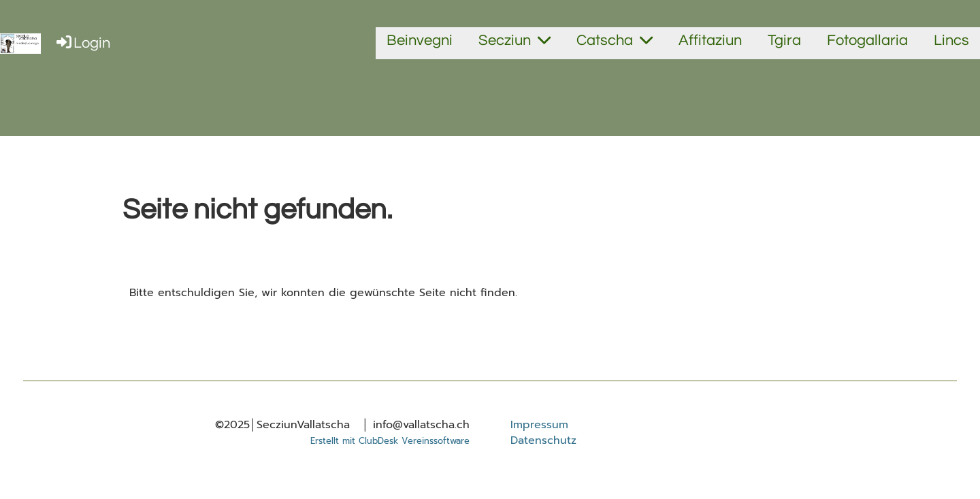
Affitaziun (710, 41)
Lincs (951, 41)
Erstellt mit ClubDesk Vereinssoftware (390, 441)
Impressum (539, 425)
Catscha (615, 40)
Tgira (784, 41)
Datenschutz (543, 440)
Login (82, 43)
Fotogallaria (867, 41)
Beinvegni (420, 41)
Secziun (514, 40)
